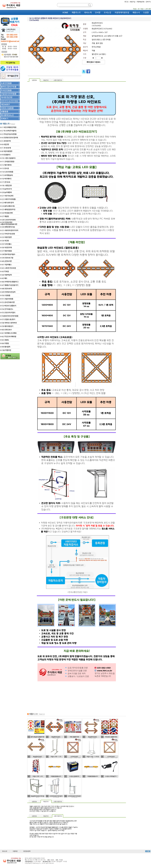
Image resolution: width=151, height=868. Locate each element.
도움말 (146, 12)
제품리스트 (76, 12)
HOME (65, 12)
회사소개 (88, 12)
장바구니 (148, 2)
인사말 (98, 12)
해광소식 (136, 12)
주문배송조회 (141, 2)
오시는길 (107, 12)
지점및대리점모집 (122, 12)
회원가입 (133, 2)
